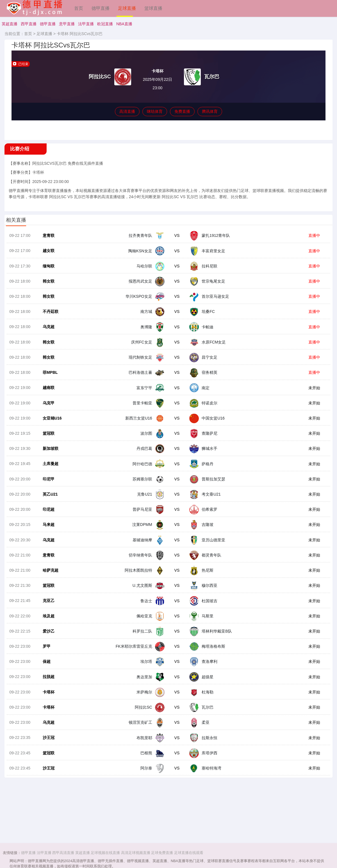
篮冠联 (46, 447)
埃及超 (46, 639)
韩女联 (46, 287)
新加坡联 (48, 463)
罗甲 (44, 671)
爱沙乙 (46, 655)
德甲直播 (101, 8)
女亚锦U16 (50, 431)
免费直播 (182, 111)
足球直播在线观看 (189, 853)
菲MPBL (48, 383)
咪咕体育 (155, 111)
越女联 (46, 255)
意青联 (46, 239)
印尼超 (46, 527)
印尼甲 (46, 495)
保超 (44, 687)
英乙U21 (48, 511)
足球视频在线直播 (105, 853)
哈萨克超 (48, 591)
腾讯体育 (210, 111)
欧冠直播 (105, 24)
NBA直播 (124, 24)
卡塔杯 (46, 719)
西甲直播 (29, 24)
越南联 (46, 399)
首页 (79, 8)
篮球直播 (153, 8)
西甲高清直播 (63, 853)
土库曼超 (48, 479)
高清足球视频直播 (136, 853)
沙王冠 (46, 767)
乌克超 (46, 335)
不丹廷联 (48, 319)
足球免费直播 (162, 853)
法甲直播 (86, 24)
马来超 (46, 543)
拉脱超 (46, 703)
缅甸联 (46, 271)
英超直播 (10, 24)
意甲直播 (67, 24)
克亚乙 (46, 623)
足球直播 (127, 8)
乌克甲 (46, 415)
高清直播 (127, 111)
